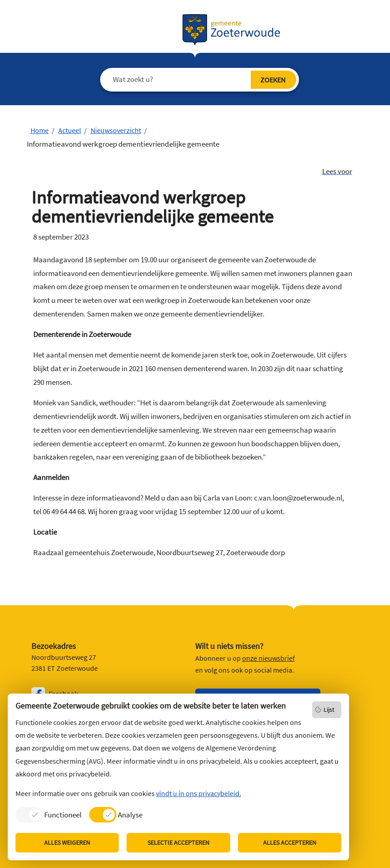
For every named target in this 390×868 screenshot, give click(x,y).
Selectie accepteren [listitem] (178, 842)
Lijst (329, 710)
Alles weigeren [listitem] (67, 842)
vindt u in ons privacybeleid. (199, 793)
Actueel (70, 130)
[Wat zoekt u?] (193, 80)
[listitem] (48, 814)
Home (40, 130)
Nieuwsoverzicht (116, 130)
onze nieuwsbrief (268, 658)
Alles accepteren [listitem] (290, 842)
